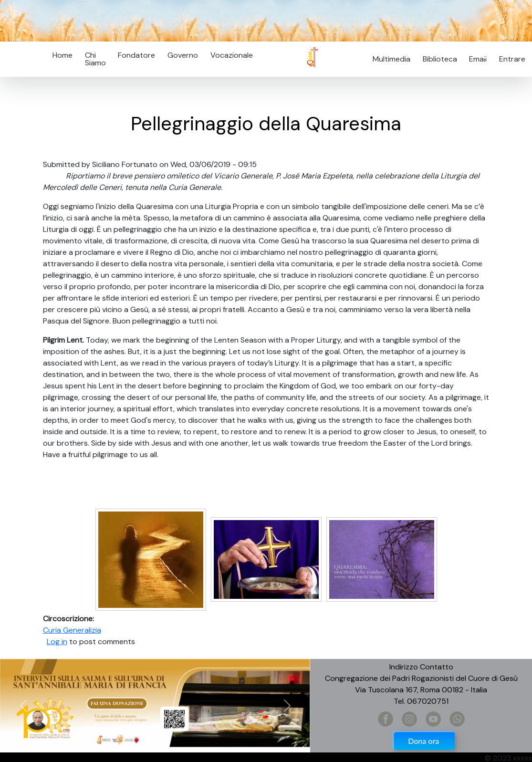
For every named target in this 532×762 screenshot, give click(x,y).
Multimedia (391, 59)
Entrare (512, 59)
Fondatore (136, 55)
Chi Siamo (95, 59)
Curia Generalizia (72, 630)
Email (475, 59)
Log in (57, 642)
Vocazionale (232, 55)
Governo (183, 55)
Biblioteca (440, 59)
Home (63, 55)
